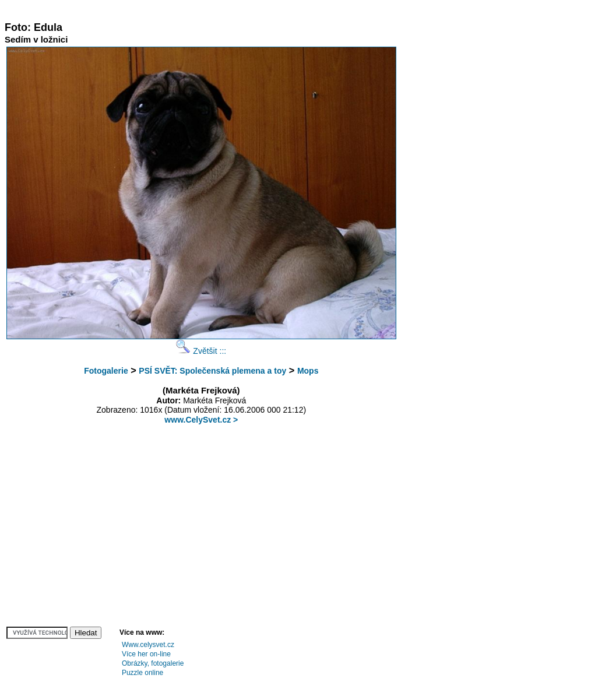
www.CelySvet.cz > (201, 420)
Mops (308, 371)
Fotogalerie (106, 371)
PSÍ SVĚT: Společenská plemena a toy (212, 371)
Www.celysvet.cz (148, 645)
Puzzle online (142, 673)
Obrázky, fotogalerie (153, 663)
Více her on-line (146, 654)
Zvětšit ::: (201, 351)
